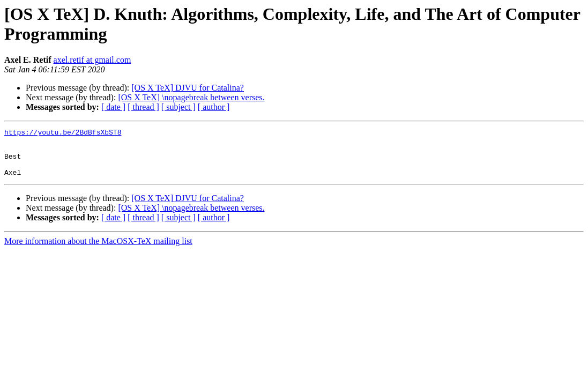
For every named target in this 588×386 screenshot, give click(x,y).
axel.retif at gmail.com (92, 60)
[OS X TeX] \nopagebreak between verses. (191, 97)
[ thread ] (143, 107)
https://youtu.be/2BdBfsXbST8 (63, 133)
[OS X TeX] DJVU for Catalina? (188, 88)
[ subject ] (178, 107)
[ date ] (113, 107)
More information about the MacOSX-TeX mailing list (98, 251)
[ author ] (214, 107)
